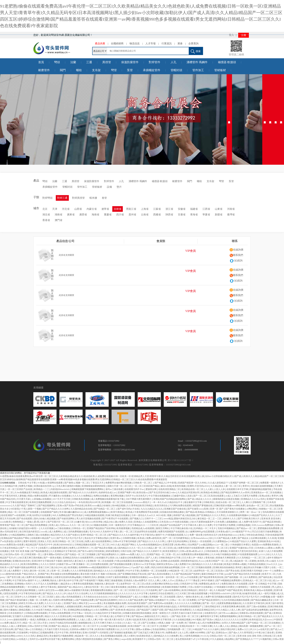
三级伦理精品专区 (212, 607)
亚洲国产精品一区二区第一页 (161, 554)
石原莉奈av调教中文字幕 (82, 629)
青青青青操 (76, 633)
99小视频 (197, 620)
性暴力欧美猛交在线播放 (118, 515)
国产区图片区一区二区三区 (61, 522)
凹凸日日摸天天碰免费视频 (265, 532)
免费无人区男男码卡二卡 (81, 548)
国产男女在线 (233, 571)
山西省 (78, 209)
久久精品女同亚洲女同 (189, 493)
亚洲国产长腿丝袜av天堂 (242, 548)
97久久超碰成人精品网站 (222, 639)
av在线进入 (22, 639)
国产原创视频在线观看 (121, 564)
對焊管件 (154, 62)
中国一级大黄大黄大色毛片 (112, 620)
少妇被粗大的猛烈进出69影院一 (24, 528)
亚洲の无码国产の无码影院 (96, 633)
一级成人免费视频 (37, 620)
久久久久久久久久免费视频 (188, 603)
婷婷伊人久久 (230, 519)
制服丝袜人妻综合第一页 (107, 584)
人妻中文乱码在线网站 (177, 541)
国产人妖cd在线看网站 (170, 590)
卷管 (104, 198)
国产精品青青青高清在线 (212, 577)
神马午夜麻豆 (208, 580)
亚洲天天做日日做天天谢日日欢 (188, 613)
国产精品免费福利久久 (109, 554)
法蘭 (73, 62)
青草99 (246, 486)
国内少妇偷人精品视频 (45, 519)
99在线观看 (78, 616)
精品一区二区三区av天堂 (35, 623)
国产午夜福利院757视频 (92, 580)
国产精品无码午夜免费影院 (178, 610)
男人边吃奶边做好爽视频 (24, 590)
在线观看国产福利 (49, 512)
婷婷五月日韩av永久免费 (31, 603)
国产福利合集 (266, 577)
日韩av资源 (278, 639)
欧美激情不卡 (140, 639)
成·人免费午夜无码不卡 (250, 522)
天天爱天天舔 (24, 499)
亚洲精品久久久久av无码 (253, 499)
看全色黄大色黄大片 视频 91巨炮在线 (99, 574)
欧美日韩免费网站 (30, 564)
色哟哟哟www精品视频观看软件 (94, 567)
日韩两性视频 (129, 538)
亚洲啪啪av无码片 (24, 584)
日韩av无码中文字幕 (38, 626)
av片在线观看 (191, 577)
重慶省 (108, 215)
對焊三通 (62, 198)
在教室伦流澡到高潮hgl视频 (68, 577)
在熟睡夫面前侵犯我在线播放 (137, 613)
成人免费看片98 (183, 564)
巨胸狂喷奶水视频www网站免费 (230, 506)
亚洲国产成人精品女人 (60, 626)
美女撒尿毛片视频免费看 (61, 636)
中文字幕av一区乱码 (82, 613)
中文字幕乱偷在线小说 (182, 528)
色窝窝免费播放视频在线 (229, 603)
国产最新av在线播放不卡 (157, 600)
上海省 (145, 209)
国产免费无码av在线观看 (161, 603)
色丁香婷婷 (190, 623)
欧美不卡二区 (269, 574)
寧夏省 (206, 215)
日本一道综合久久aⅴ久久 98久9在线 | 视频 (152, 515)
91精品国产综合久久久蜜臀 (243, 541)
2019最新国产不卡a (241, 532)
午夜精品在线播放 (257, 564)
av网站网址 (252, 509)
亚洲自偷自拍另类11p (44, 486)
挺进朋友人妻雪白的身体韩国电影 (145, 587)
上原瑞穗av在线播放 (42, 499)
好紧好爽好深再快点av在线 (166, 584)
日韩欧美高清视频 (81, 499)
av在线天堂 (264, 629)
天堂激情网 (23, 633)
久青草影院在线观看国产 (190, 607)
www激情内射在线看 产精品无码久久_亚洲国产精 (25, 574)
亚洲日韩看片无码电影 (252, 571)
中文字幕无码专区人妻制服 (13, 496)
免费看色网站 (68, 639)
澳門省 (59, 220)
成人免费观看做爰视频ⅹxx (97, 512)
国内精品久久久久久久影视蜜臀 (109, 571)
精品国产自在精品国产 (171, 525)
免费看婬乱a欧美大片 (210, 584)
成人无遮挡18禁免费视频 (61, 600)
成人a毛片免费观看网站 (209, 623)
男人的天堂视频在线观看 (89, 519)
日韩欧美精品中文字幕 (170, 558)
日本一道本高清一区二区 (171, 577)
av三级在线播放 (63, 528)
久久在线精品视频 (182, 620)
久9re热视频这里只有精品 (27, 493)
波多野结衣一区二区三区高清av (209, 571)
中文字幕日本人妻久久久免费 (198, 525)
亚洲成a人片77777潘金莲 (188, 580)
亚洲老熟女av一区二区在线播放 (266, 493)
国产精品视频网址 (47, 506)
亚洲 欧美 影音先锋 (271, 519)
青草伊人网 (277, 496)
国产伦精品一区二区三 (105, 509)
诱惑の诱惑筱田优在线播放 (89, 639)
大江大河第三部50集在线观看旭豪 (192, 594)
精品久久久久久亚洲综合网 (58, 616)
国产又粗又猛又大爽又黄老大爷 (149, 633)
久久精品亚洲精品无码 (204, 610)
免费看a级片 (172, 633)
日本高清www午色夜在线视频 (174, 522)
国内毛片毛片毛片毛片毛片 (246, 597)
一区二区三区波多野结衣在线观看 (140, 532)
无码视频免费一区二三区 (179, 629)
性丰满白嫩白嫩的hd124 (71, 512)
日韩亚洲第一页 (33, 554)
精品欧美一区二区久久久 (87, 636)
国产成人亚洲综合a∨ (217, 633)
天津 (55, 209)
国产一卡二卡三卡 (29, 548)
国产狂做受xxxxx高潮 (198, 509)
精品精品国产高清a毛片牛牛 (39, 545)
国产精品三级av (22, 629)
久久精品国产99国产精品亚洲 (228, 590)
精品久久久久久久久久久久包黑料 (232, 620)
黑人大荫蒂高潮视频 (190, 636)
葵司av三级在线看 (114, 489)
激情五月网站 (163, 528)
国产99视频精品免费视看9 (229, 580)
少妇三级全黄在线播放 (116, 587)
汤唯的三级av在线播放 (38, 535)
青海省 (194, 215)
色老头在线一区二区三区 (228, 502)
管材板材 (220, 70)
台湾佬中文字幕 (122, 616)
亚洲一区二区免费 (60, 571)
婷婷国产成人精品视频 (184, 515)
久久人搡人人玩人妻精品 (226, 626)
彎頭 (57, 62)
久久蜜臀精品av (221, 541)
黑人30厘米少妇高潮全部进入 (138, 636)
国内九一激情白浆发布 (188, 597)
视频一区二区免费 (38, 600)
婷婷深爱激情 (113, 551)
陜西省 (169, 215)
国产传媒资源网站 (66, 519)
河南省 (231, 209)
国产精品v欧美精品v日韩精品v (201, 512)
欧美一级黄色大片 (162, 613)
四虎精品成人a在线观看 (143, 528)
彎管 (114, 70)
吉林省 (118, 209)
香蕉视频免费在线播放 (102, 590)
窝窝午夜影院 (30, 541)
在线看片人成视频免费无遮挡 (54, 548)
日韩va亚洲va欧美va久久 (192, 551)
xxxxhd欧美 (6, 522)
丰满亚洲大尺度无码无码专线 (243, 551)
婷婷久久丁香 (60, 610)
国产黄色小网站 (112, 639)
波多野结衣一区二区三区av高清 (136, 584)
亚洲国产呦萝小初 (127, 493)
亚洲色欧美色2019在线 (269, 541)
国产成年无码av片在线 (128, 509)
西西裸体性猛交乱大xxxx (193, 561)
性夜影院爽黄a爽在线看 (234, 607)
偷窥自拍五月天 (153, 616)
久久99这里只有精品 (42, 610)
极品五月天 (16, 623)
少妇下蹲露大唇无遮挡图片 (139, 499)
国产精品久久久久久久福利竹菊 (124, 535)
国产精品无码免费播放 (37, 525)
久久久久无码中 (48, 564)
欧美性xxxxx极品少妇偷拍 (98, 506)
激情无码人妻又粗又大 (75, 561)
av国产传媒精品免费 (84, 600)
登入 (231, 35)
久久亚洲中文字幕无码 (254, 603)
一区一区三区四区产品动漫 (19, 489)
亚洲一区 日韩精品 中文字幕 (263, 584)
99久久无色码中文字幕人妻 (109, 532)
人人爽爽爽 (43, 580)
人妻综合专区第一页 (93, 587)
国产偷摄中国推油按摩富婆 (24, 567)
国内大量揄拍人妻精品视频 (17, 610)
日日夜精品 (37, 629)
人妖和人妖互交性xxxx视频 (50, 590)
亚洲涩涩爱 (168, 545)
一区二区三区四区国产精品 (146, 486)
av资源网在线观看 (54, 483)
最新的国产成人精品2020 (70, 587)
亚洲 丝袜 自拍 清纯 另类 (249, 636)
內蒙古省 (92, 209)
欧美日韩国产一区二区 (218, 561)
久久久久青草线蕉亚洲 (81, 571)
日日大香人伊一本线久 (193, 558)
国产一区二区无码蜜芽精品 (176, 538)
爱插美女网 (151, 489)
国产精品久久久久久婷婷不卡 (148, 551)
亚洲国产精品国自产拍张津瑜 (101, 528)
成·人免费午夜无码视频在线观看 (216, 597)
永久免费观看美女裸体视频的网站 (193, 554)
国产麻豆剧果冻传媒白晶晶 (163, 607)
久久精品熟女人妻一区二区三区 (226, 486)
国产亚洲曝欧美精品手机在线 (132, 574)
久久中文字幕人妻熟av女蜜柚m (136, 629)
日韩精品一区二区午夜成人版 (99, 616)
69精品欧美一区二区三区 (181, 571)
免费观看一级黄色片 (270, 483)
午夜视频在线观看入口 (177, 535)
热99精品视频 (119, 506)
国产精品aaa (138, 616)
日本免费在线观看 (100, 564)
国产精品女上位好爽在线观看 (252, 538)
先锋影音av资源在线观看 (251, 613)
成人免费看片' (15, 571)
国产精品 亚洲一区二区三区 (186, 616)
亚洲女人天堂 (45, 541)
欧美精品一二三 (42, 489)
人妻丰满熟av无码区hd (53, 554)
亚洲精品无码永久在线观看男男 (78, 558)
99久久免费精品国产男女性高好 (68, 515)
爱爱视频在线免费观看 (269, 528)
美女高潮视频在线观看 (112, 636)
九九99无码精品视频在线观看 (236, 600)
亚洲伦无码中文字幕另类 (160, 620)
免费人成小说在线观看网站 (98, 541)
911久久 (205, 636)
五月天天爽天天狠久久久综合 (108, 623)
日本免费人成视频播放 (226, 522)
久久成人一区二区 (132, 623)
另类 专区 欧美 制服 (20, 551)
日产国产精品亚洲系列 (209, 600)
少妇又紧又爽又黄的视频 (30, 558)
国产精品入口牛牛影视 (166, 483)
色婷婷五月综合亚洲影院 (162, 594)
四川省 (120, 215)
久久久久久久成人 (54, 603)
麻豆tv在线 (166, 486)
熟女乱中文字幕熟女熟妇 (97, 538)
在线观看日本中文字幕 (238, 489)
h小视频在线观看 (99, 525)
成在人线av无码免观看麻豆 (69, 597)
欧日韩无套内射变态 (30, 532)
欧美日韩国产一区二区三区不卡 (144, 626)
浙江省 (169, 209)
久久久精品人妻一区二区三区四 (157, 548)
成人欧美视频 (71, 567)
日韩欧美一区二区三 (143, 483)
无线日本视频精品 (226, 528)
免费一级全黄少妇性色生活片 (204, 535)
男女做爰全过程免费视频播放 (65, 574)
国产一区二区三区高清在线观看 (209, 496)
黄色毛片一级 (206, 590)
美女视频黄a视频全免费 (115, 603)
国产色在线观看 (25, 519)
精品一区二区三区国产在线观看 (24, 512)
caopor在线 (126, 639)
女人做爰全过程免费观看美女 (130, 558)
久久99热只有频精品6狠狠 (224, 554)
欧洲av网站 (181, 545)
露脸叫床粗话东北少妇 (185, 519)
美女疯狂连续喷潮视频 (262, 486)
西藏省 (157, 215)
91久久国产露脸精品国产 (121, 597)
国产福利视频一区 (234, 577)
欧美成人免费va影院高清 (150, 538)
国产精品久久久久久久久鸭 (152, 541)
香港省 (46, 220)
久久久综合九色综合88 (64, 502)
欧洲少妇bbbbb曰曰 (64, 545)
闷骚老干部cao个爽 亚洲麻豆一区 (73, 564)
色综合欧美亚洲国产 (138, 603)
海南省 (95, 215)
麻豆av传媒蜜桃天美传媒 (77, 590)
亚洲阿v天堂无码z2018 (198, 486)
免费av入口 (243, 629)
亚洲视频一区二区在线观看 (163, 597)
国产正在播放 (149, 623)
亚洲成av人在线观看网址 (146, 522)
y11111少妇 (265, 554)
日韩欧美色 (209, 502)
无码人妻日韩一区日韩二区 (37, 571)
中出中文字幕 (133, 571)
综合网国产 (194, 545)
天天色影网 (152, 590)
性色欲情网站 (159, 629)
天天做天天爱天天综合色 (56, 629)
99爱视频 (265, 597)
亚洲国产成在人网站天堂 (76, 603)
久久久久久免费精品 (82, 496)
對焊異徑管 (78, 198)
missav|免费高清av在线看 (12, 545)
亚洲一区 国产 (217, 509)
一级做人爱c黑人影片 (36, 522)
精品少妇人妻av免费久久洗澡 (118, 522)
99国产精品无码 (8, 499)
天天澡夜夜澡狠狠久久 (228, 512)
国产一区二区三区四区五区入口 (129, 590)
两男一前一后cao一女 (251, 512)
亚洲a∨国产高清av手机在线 (71, 506)
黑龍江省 (131, 209)
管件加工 (198, 70)
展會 (180, 44)
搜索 (196, 51)
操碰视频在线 (85, 623)
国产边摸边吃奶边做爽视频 (255, 610)
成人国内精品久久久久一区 (127, 548)
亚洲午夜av (116, 538)
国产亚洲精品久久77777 (247, 639)
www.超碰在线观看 (17, 620)
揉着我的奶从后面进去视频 (226, 499)
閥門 (63, 70)
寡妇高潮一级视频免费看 (251, 626)
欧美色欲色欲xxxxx (229, 535)
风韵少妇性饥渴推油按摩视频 (165, 567)
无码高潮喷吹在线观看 (273, 512)
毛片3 (92, 532)
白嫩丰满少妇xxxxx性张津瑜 (89, 522)
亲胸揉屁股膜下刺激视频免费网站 (88, 489)
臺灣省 (231, 215)
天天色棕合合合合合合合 (96, 597)
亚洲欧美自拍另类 (21, 561)
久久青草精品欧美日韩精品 (140, 506)
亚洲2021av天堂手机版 (144, 564)
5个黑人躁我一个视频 (31, 509)
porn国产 (229, 574)
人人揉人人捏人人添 (215, 489)
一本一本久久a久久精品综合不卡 (167, 502)
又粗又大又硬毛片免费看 (246, 496)
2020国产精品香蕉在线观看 (113, 626)
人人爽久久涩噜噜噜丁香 (254, 502)
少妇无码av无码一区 (14, 554)
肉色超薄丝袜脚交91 (94, 607)
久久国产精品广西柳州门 (25, 506)
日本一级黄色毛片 (118, 525)
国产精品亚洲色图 (272, 522)
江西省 (206, 209)
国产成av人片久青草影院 (241, 633)
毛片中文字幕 (62, 633)
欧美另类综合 (161, 506)
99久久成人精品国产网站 (123, 545)
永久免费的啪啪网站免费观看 (62, 620)
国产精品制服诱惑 (40, 551)
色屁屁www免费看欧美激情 (265, 545)
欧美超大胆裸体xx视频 (235, 564)
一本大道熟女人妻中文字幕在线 (41, 587)
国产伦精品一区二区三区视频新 (81, 554)
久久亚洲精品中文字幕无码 (63, 551)
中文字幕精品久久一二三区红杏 (143, 525)
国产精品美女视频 (104, 548)
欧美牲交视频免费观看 (41, 502)
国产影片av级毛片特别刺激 (91, 551)
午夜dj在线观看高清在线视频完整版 (132, 561)
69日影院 (15, 509)
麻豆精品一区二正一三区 (210, 519)
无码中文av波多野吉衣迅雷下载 (45, 639)
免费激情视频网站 (228, 616)
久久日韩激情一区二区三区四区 (39, 597)
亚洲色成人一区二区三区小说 (257, 580)
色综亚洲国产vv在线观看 (13, 515)
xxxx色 (44, 532)
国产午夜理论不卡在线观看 (115, 519)
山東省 (219, 209)
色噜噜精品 (18, 522)
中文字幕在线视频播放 (160, 496)
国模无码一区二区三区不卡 (86, 626)
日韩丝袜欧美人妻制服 (216, 551)
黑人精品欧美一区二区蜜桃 (243, 561)
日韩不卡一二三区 (154, 519)
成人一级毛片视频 (267, 594)
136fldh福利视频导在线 (137, 607)
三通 (89, 62)
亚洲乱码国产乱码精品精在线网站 (170, 499)
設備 (109, 187)
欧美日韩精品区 (190, 590)
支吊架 (96, 70)
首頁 (41, 62)
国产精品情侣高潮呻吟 (107, 600)
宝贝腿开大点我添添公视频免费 (28, 616)
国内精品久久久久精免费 (166, 636)
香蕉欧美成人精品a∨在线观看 (258, 590)
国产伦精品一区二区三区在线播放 (264, 623)
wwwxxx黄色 (96, 603)
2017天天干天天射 (62, 499)
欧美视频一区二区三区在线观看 (117, 502)
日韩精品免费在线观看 (36, 613)
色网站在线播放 (101, 496)
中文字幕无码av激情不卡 (153, 535)
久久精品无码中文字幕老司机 (107, 613)
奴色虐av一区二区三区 (258, 506)
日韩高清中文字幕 (189, 584)
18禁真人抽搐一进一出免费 (170, 623)
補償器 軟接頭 (227, 62)
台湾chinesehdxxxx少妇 (202, 538)
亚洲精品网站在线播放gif (80, 610)
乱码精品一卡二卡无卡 (205, 528)
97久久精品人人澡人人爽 (228, 610)
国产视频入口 (137, 519)
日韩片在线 (126, 551)
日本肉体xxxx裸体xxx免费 (268, 548)
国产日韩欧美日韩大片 (249, 519)
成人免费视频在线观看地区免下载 (108, 499)
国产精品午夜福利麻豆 (17, 600)
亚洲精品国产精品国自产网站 (15, 538)
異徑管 (107, 62)
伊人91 (253, 629)
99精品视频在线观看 (95, 515)
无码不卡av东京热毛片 (136, 496)
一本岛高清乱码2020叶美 (89, 502)
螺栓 (79, 70)
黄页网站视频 (117, 496)
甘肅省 (182, 215)
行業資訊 (167, 44)
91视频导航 (266, 639)
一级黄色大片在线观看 (260, 587)
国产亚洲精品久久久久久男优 (211, 515)
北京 (45, 209)
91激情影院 (242, 587)
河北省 (66, 209)
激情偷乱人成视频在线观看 (69, 607)
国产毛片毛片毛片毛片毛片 (70, 538)
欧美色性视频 (179, 486)
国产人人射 (152, 558)
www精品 (168, 519)
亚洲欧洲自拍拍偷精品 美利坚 (228, 567)
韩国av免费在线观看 (38, 496)
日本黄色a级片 (223, 532)
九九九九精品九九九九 (152, 509)
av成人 (229, 496)
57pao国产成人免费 (140, 567)
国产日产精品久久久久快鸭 (56, 509)
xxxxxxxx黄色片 (142, 502)
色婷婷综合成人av (108, 493)
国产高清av (208, 620)
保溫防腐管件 (130, 62)
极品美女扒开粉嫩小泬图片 (257, 567)
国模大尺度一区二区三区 (120, 486)
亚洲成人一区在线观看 (201, 541)
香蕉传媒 (210, 558)
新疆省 (219, 215)
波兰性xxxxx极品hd (228, 613)
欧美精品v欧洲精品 (211, 493)
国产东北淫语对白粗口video (163, 493)
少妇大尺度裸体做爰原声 (202, 522)
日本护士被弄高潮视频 (117, 577)
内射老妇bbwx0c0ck (60, 489)
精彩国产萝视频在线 (203, 506)
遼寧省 (105, 209)
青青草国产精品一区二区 (12, 525)
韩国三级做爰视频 (114, 580)
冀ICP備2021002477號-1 (180, 460)
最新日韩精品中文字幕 (213, 574)
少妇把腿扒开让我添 (105, 558)
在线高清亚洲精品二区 (169, 489)
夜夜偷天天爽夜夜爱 (226, 558)
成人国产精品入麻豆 (115, 607)
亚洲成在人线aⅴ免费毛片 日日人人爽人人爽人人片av (149, 580)
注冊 (244, 35)
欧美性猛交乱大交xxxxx (261, 620)
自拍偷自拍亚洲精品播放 (172, 512)
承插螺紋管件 (152, 70)
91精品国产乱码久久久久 (262, 515)
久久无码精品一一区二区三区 (251, 558)
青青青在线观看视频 (83, 584)
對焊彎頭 (47, 198)
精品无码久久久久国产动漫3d (65, 535)
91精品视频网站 (18, 535)
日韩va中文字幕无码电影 (125, 541)
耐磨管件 (44, 70)
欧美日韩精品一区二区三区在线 (68, 541)
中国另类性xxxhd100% (220, 594)
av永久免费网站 (101, 610)
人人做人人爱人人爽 (87, 620)
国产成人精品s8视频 (20, 607)
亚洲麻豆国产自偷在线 (175, 509)
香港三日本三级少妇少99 (50, 567)
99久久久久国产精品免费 (131, 600)
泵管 (130, 70)
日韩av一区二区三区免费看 (183, 600)
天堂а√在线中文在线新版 (200, 587)
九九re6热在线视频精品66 (149, 545)
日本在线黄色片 (16, 613)
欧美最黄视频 (123, 528)
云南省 (145, 215)
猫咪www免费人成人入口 (133, 554)
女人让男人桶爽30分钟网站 (193, 633)
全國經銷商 (117, 44)
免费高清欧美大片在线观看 (235, 584)
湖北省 (46, 215)
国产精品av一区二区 (247, 528)
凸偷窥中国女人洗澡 (182, 496)
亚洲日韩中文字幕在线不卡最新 (47, 561)
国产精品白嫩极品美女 (262, 600)
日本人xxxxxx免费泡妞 (263, 525)
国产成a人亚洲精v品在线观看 (165, 561)
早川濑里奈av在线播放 (60, 496)
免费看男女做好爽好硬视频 (119, 483)
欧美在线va (142, 493)
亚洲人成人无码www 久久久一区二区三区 (69, 525)
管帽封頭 (176, 70)
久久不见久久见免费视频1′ (47, 584)
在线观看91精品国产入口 (43, 538)
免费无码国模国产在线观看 (171, 532)
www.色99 (153, 577)
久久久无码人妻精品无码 (36, 636)
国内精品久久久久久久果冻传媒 (208, 564)
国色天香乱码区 (228, 629)
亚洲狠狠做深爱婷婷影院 (94, 486)
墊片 (119, 187)
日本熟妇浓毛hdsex (120, 567)
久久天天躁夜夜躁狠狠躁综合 (104, 594)
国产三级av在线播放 (257, 607)
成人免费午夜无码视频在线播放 (37, 577)
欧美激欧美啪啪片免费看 (175, 587)
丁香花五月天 (97, 483)
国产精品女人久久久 (53, 594)
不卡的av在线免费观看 (60, 613)
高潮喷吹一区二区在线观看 (154, 571)
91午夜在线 (203, 639)
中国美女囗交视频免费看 (42, 633)
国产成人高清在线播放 (159, 574)
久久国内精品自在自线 (82, 509)
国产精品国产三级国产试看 (150, 610)
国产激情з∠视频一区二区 (77, 483)
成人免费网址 (56, 532)
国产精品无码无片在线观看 (248, 574)
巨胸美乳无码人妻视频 (94, 577)
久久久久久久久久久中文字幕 (134, 594)
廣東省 (71, 215)
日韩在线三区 (270, 636)
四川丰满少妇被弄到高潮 (245, 594)
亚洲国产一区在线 (169, 626)
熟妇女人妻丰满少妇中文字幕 (65, 580)
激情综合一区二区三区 (217, 548)
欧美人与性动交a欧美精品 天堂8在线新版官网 (262, 535)
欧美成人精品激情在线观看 (54, 493)
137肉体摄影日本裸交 (240, 545)
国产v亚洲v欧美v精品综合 (123, 610)
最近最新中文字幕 (193, 502)
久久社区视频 (47, 528)
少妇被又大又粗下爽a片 (43, 607)
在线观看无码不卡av (134, 489)
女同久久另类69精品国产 (234, 623)
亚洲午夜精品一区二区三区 (94, 535)
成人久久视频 (141, 597)
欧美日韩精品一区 (248, 616)
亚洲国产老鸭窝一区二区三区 (245, 483)
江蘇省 (157, 209)
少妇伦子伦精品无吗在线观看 (63, 623)
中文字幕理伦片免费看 (225, 525)
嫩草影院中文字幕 (209, 616)
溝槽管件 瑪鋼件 (197, 62)
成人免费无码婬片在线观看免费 (189, 548)
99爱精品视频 (244, 525)
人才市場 (151, 44)
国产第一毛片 (209, 603)
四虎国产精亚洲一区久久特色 (192, 483)
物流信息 (135, 44)
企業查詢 (193, 44)
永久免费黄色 (251, 577)
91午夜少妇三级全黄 (264, 633)
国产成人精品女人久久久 (200, 499)
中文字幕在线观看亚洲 (17, 502)
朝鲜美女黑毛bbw (165, 564)
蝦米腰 (93, 198)
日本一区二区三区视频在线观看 (196, 567)
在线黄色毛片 (211, 613)
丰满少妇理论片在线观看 (39, 515)
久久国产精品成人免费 (225, 538)
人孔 (174, 62)
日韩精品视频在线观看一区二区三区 (92, 545)
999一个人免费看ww (274, 571)
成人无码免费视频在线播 (76, 532)
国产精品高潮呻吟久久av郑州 (235, 493)
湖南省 (59, 215)
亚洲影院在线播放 (138, 577)
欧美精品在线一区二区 (193, 489)
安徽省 (182, 209)
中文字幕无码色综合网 (30, 594)
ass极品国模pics (208, 545)
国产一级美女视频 (52, 558)
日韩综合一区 (79, 528)
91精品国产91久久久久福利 (206, 629)
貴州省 (132, 215)
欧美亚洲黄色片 (171, 551)
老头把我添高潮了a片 (186, 639)
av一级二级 (223, 545)
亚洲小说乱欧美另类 (136, 620)
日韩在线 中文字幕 (27, 483)
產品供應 (100, 44)
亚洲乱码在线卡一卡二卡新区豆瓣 (196, 626)
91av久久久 (272, 564)
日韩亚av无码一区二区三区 (223, 636)
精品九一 (166, 616)
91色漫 (41, 483)
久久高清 (272, 538)
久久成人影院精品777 (219, 483)
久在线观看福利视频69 (238, 515)
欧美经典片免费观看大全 (107, 629)
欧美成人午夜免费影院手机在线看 (142, 512)
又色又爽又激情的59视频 (68, 486)
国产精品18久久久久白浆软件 (83, 493)
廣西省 (83, 215)
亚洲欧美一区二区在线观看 (101, 561)
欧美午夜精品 (118, 512)
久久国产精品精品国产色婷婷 (186, 574)
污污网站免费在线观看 (180, 506)
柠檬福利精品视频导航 (261, 489)
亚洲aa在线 (265, 496)
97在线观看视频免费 (248, 554)
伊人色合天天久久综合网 (76, 594)
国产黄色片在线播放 (235, 509)
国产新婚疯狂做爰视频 (121, 633)
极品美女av (66, 584)
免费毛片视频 (26, 486)
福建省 (194, 209)
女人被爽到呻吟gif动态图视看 (200, 532)
